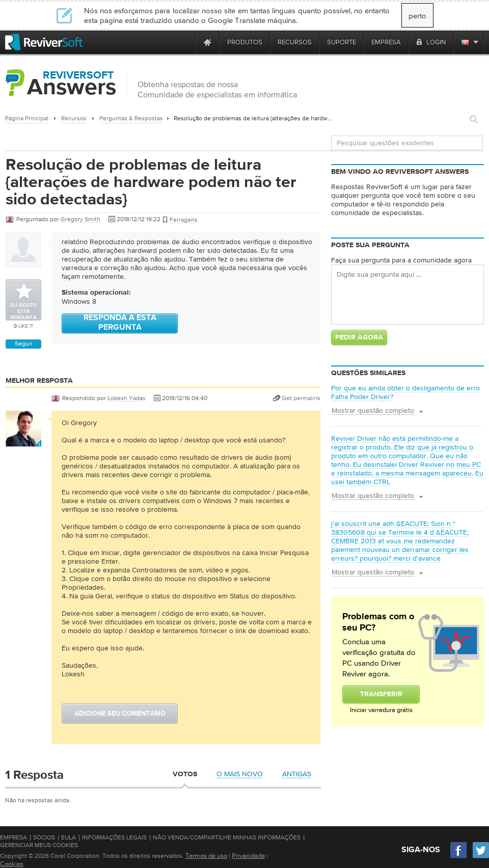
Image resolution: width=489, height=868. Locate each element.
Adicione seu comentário (120, 714)
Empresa (13, 837)
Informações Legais (114, 837)
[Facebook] (459, 857)
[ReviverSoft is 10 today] (185, 42)
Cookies (12, 864)
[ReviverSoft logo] (44, 42)
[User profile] (23, 441)
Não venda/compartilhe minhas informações (227, 837)
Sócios (44, 837)
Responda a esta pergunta (120, 323)
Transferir (381, 694)
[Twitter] (481, 857)
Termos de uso (206, 856)
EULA (69, 837)
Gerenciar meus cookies (39, 845)
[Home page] (207, 42)
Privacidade (248, 856)
